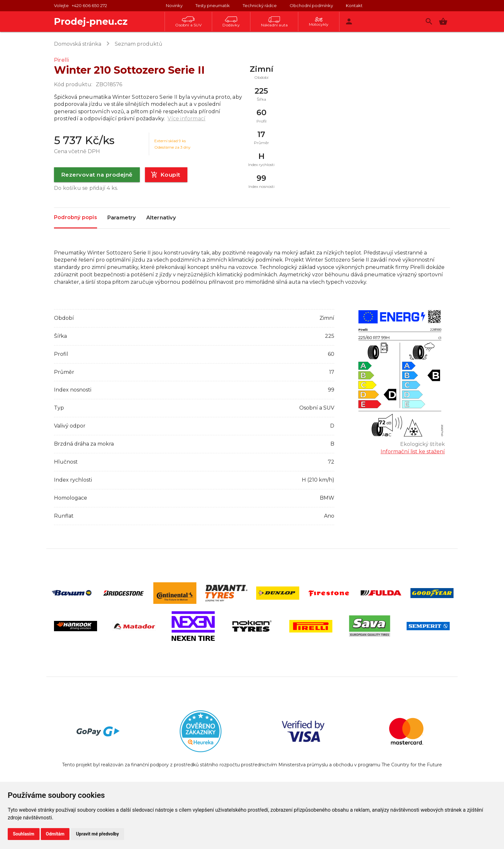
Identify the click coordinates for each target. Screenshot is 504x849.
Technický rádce (260, 5)
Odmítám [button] (55, 834)
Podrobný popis (76, 218)
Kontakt (354, 5)
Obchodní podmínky (311, 5)
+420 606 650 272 (89, 5)
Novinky (174, 5)
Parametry (122, 218)
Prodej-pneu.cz (91, 21)
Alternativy (161, 218)
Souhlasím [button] (24, 834)
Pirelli (61, 60)
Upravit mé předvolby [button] (97, 834)
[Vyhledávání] (429, 21)
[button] (443, 21)
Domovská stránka (78, 44)
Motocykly (319, 22)
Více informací (186, 119)
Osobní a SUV (188, 22)
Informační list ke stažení (413, 452)
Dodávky (231, 22)
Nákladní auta (274, 22)
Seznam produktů (139, 44)
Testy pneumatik (213, 5)
